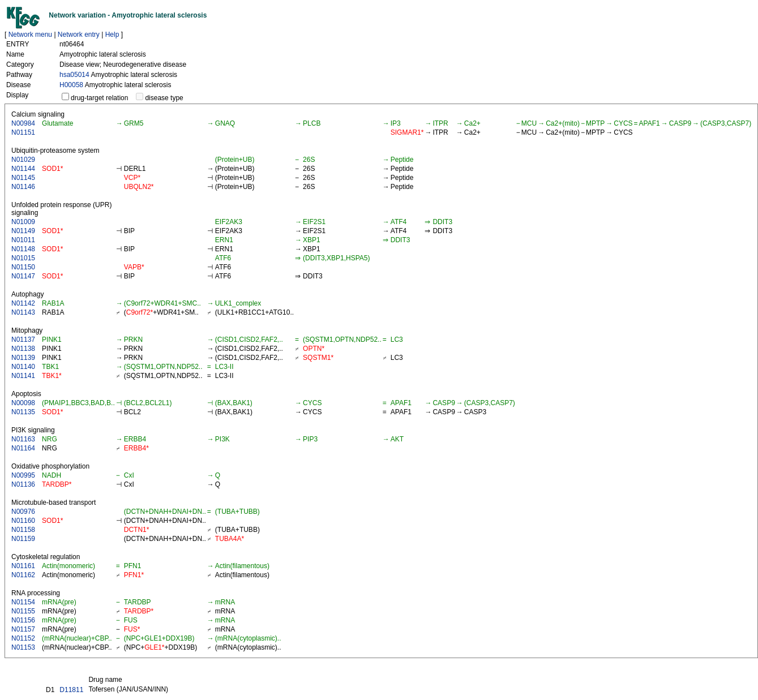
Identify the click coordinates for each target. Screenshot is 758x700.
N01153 (23, 647)
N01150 (23, 267)
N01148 (23, 249)
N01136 (23, 484)
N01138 (23, 349)
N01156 (23, 620)
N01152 (23, 638)
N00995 (23, 475)
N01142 (23, 303)
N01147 (23, 276)
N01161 (23, 566)
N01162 (23, 575)
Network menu (30, 35)
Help (112, 35)
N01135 (23, 412)
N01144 (23, 169)
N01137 (23, 340)
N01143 (23, 312)
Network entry (79, 35)
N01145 (23, 178)
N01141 (23, 376)
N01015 (23, 258)
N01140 (23, 367)
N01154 (23, 602)
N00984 (23, 123)
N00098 (23, 403)
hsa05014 (74, 75)
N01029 (23, 160)
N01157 (23, 629)
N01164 (23, 448)
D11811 (71, 690)
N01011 (23, 240)
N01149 (23, 231)
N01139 (23, 358)
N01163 (23, 439)
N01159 (23, 539)
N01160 (23, 521)
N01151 (23, 132)
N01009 (23, 222)
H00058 (71, 85)
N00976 (23, 512)
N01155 (23, 611)
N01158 (23, 530)
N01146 (23, 187)
